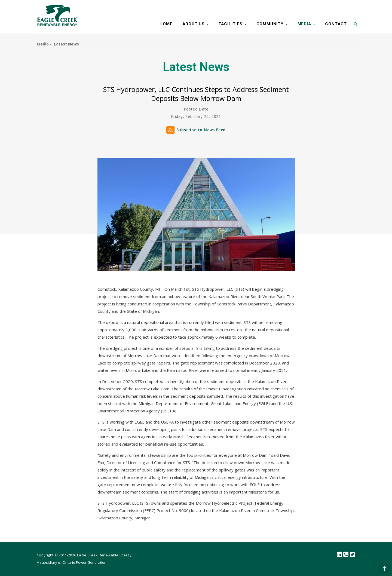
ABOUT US (196, 24)
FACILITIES (233, 24)
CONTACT (336, 24)
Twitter (353, 555)
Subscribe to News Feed (201, 130)
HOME (166, 24)
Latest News (66, 44)
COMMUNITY (272, 24)
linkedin (339, 555)
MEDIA (307, 24)
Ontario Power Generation (84, 562)
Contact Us (346, 555)
